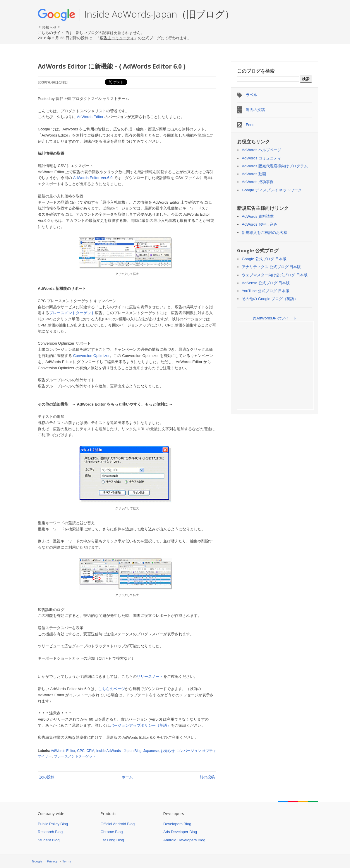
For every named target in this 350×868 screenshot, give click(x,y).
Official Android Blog (118, 824)
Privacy (52, 861)
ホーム (127, 777)
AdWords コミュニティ (261, 158)
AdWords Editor (90, 117)
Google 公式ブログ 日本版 (264, 259)
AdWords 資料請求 (258, 216)
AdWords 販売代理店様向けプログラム (275, 166)
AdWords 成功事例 (258, 182)
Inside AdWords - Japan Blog (119, 751)
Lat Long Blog (112, 840)
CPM (91, 751)
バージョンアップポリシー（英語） (140, 725)
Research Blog (50, 832)
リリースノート (150, 676)
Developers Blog (177, 824)
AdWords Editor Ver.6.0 (93, 178)
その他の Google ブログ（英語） (270, 299)
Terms (67, 861)
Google (37, 861)
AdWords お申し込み (260, 224)
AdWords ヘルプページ (261, 150)
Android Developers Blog (184, 840)
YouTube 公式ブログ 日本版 (265, 291)
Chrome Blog (112, 832)
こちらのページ (112, 689)
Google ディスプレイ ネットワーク (272, 190)
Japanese (151, 751)
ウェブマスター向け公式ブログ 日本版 (275, 275)
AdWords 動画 (254, 174)
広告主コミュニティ (117, 38)
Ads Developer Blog (180, 832)
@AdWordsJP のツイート (274, 318)
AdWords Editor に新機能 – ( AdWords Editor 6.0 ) (112, 66)
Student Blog (49, 840)
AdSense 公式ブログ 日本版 (266, 283)
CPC (81, 751)
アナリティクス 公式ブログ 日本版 (271, 267)
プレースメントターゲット (72, 313)
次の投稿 (47, 777)
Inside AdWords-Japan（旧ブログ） (159, 14)
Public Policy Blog (53, 824)
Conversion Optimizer (91, 356)
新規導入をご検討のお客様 (265, 233)
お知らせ (168, 751)
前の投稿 (207, 777)
